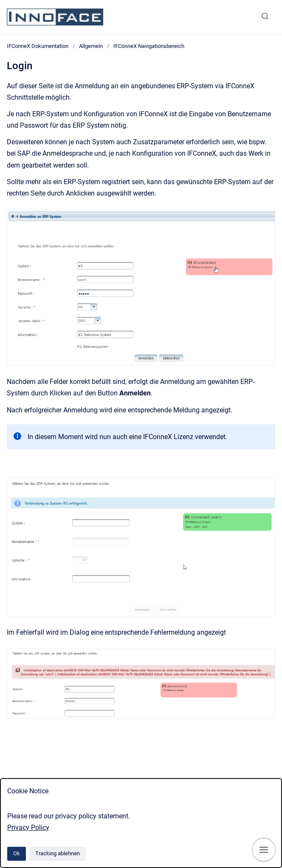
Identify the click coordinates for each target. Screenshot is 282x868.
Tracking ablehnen (58, 853)
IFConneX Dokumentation (38, 46)
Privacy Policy (28, 827)
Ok (17, 853)
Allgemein (91, 46)
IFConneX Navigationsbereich (149, 46)
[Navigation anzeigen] (264, 850)
